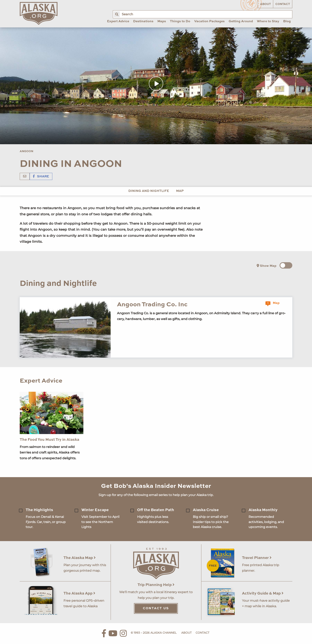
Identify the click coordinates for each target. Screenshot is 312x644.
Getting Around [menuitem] (241, 21)
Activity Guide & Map (263, 593)
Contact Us (156, 608)
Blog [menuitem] (287, 21)
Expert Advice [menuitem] (118, 21)
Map (180, 191)
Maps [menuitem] (162, 21)
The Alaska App (79, 593)
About (265, 4)
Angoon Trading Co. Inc (152, 305)
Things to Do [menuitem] (180, 21)
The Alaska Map (80, 558)
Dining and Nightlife (149, 191)
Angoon (26, 151)
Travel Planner (257, 558)
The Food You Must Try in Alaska (49, 440)
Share (41, 177)
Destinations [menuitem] (143, 21)
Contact (283, 4)
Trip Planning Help (156, 585)
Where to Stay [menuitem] (268, 21)
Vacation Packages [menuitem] (209, 21)
